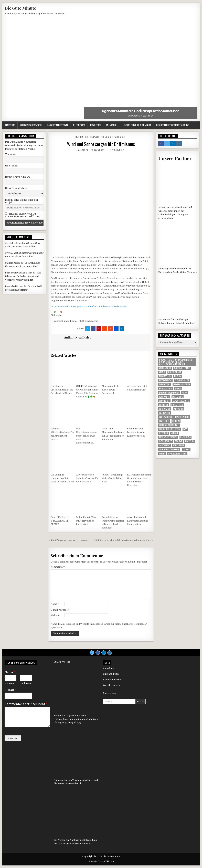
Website (55, 615)
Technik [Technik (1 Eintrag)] (186, 449)
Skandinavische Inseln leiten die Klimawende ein (136, 432)
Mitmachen (111, 125)
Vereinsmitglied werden (31, 125)
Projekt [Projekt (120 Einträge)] (179, 441)
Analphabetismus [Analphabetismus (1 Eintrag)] (182, 368)
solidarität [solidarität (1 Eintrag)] (164, 445)
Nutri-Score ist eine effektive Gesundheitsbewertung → (123, 540)
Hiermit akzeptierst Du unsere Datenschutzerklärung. (23, 215)
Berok (8, 273)
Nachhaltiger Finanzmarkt (88, 137)
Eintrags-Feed (111, 674)
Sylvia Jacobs (134, 116)
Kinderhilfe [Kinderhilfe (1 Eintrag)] (164, 421)
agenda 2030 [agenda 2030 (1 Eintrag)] (165, 368)
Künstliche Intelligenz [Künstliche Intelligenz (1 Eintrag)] (170, 429)
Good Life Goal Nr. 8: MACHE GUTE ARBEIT (60, 521)
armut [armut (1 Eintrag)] (162, 372)
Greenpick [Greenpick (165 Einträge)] (164, 405)
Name (55, 604)
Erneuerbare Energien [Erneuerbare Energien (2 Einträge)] (169, 393)
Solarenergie (107, 137)
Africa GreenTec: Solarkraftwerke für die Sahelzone (87, 478)
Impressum (109, 693)
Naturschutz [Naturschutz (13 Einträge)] (166, 441)
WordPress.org (111, 685)
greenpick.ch (166, 218)
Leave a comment (116, 150)
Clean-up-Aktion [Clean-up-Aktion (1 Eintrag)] (182, 380)
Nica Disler (83, 150)
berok (8, 243)
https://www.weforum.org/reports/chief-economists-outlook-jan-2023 (89, 306)
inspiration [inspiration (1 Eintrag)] (164, 413)
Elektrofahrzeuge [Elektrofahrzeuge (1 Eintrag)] (182, 384)
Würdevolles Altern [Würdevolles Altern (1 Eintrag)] (177, 454)
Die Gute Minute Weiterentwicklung (173, 125)
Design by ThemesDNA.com (101, 861)
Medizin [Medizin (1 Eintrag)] (174, 433)
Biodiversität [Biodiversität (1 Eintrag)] (165, 380)
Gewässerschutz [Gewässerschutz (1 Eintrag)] (181, 401)
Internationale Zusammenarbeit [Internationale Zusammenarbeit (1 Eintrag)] (174, 417)
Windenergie (120, 137)
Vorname (11, 154)
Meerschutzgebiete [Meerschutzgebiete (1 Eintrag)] (168, 437)
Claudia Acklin (13, 263)
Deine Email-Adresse (18, 177)
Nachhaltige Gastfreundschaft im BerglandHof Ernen (62, 390)
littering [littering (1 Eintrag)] (163, 433)
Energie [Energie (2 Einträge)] (178, 389)
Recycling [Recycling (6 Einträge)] (190, 441)
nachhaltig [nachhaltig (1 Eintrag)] (185, 437)
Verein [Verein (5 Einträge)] (162, 454)
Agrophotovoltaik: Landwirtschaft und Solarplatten (138, 521)
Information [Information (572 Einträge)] (165, 409)
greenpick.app (73, 722)
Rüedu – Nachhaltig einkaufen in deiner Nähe (112, 478)
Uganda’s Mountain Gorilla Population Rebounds (141, 111)
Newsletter (96, 125)
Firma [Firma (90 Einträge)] (185, 393)
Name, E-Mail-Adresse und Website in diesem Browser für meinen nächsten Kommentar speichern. (99, 626)
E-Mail (10, 690)
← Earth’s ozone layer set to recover (68, 540)
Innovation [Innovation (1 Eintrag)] (179, 409)
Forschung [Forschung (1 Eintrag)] (178, 397)
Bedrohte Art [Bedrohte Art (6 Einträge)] (175, 372)
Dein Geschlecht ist (17, 188)
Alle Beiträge (79, 125)
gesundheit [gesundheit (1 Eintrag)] (164, 401)
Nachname (12, 166)
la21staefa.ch (188, 323)
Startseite (10, 125)
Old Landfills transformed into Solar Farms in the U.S (63, 478)
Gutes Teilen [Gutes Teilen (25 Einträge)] (177, 405)
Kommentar (58, 567)
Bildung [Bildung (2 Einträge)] (178, 376)
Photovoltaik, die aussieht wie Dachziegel (111, 390)
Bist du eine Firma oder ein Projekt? (22, 201)
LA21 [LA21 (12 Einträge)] (185, 429)
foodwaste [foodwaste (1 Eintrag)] (164, 397)
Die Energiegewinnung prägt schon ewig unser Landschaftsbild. (87, 436)
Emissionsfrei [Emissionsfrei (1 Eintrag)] (166, 389)
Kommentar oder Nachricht (26, 704)
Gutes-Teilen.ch (189, 272)
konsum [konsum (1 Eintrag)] (176, 421)
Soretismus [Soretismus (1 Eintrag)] (178, 445)
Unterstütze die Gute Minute (137, 125)
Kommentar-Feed (113, 679)
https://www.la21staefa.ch (76, 844)
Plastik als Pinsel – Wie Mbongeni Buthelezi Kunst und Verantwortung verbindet (23, 276)
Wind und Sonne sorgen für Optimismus (101, 144)
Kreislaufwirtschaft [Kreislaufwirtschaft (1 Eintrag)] (169, 425)
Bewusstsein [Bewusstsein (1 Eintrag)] (165, 376)
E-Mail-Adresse (60, 610)
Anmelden (108, 668)
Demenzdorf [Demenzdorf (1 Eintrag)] (165, 384)
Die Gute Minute (20, 8)
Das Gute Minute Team (58, 125)
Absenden (13, 738)
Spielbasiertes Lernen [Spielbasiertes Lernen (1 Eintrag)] (169, 449)
